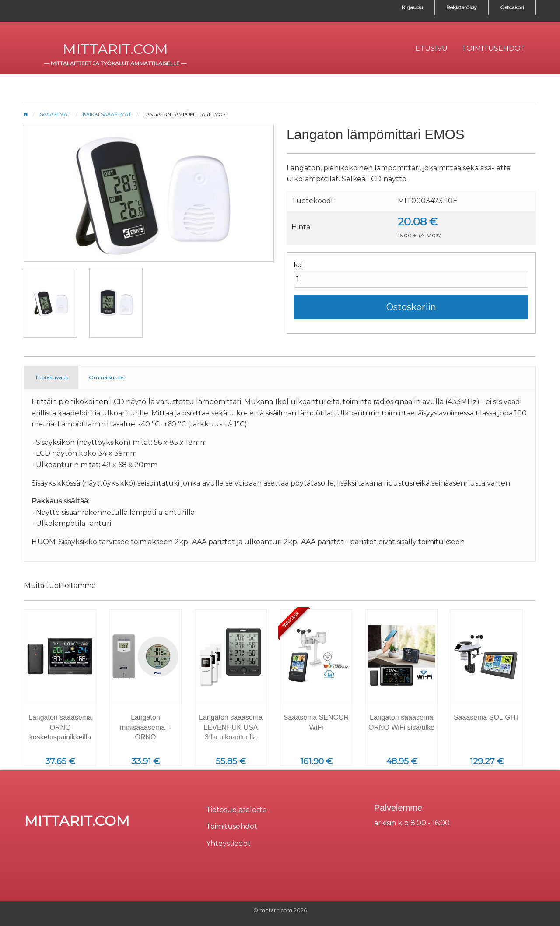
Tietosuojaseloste (236, 810)
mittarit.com (115, 49)
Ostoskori (512, 7)
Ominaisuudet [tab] (107, 377)
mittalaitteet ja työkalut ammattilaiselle (115, 63)
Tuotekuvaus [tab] (51, 377)
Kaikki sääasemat (107, 114)
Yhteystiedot (228, 843)
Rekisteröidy (462, 7)
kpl (298, 265)
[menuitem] (431, 49)
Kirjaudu (412, 7)
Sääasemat (55, 114)
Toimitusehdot (232, 826)
